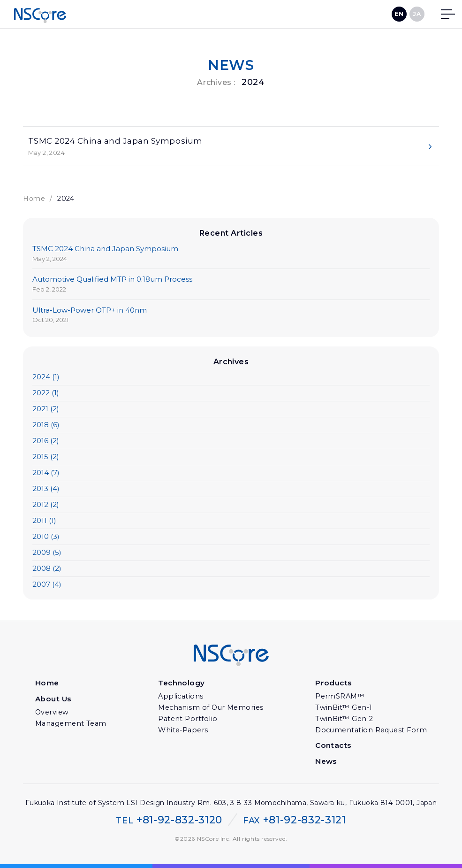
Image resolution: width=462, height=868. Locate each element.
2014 (46, 473)
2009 (47, 553)
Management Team (72, 724)
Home (34, 200)
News (328, 762)
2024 (46, 378)
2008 (47, 569)
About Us (54, 700)
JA (417, 14)
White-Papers (185, 731)
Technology (184, 684)
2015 (46, 457)
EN (399, 14)
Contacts (335, 746)
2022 (46, 394)
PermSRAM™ (341, 697)
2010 (46, 537)
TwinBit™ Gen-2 (345, 720)
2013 (46, 489)
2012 (46, 505)
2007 (47, 585)
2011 (44, 521)
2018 (46, 426)
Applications (182, 697)
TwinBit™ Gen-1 (345, 708)
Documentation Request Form (371, 731)
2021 (46, 410)
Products (335, 684)
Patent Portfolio (189, 720)
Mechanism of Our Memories (212, 708)
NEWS (231, 65)
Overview (53, 713)
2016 (46, 442)
